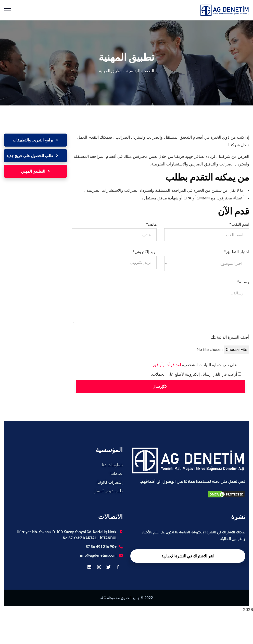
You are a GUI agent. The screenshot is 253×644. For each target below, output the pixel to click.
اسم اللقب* (239, 224)
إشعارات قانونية (110, 482)
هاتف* (151, 224)
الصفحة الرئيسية (140, 71)
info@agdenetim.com (98, 556)
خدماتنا (117, 474)
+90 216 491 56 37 (101, 547)
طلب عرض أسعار (108, 491)
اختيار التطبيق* (237, 252)
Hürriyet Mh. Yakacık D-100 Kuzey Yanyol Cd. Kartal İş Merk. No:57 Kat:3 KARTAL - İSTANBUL (67, 535)
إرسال (160, 386)
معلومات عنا (112, 465)
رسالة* (243, 282)
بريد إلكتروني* (145, 252)
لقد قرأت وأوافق (167, 365)
